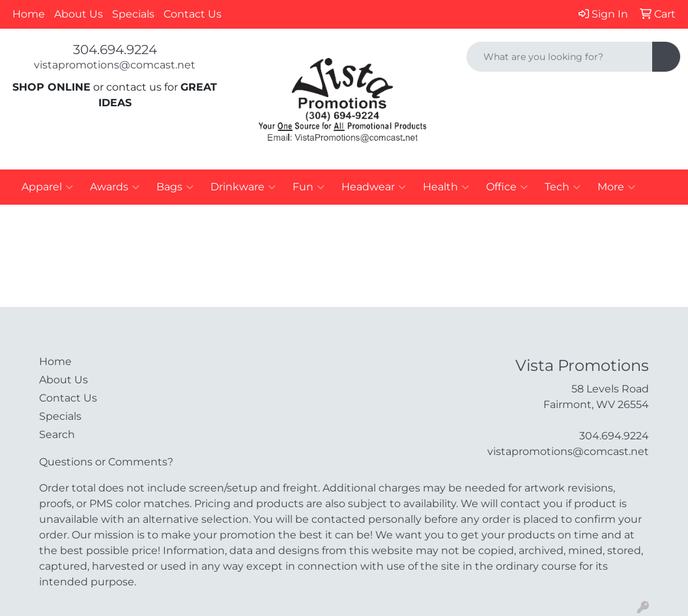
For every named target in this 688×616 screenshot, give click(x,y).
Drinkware (243, 187)
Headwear (374, 187)
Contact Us (193, 14)
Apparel (47, 187)
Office (507, 187)
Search (57, 434)
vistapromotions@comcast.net (115, 65)
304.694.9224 (115, 50)
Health (446, 187)
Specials (133, 14)
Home (29, 14)
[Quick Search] (560, 57)
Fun (308, 187)
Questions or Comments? (106, 462)
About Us (79, 14)
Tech (563, 187)
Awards (115, 187)
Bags (175, 187)
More (616, 187)
